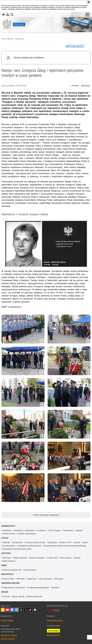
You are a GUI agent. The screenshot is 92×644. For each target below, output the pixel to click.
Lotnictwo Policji (9, 534)
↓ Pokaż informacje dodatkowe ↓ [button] (46, 515)
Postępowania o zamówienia (14, 588)
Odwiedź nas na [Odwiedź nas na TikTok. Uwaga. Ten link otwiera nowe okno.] (30, 610)
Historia (77, 542)
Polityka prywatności (8, 639)
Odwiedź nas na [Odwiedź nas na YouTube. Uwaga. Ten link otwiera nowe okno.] (7, 610)
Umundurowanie (9, 546)
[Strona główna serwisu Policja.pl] (3, 14)
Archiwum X (42, 530)
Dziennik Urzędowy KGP (12, 570)
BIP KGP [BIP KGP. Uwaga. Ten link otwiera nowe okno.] (57, 610)
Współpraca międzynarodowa (30, 546)
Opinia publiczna (9, 561)
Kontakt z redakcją (7, 620)
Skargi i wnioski (18, 596)
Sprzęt (85, 542)
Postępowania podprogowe (38, 588)
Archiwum (55, 588)
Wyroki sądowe (30, 570)
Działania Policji (8, 526)
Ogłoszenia (32, 579)
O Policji (5, 538)
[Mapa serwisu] (8, 14)
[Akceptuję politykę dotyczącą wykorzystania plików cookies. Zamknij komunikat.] (89, 2)
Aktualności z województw (24, 530)
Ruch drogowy (55, 530)
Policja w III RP (65, 542)
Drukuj (86, 86)
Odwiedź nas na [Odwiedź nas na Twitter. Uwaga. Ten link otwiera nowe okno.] (26, 610)
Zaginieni (79, 530)
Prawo (4, 565)
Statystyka (6, 553)
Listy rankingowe (45, 579)
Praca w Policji (7, 574)
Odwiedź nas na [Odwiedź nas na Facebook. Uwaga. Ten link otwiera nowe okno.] (12, 610)
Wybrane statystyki (37, 558)
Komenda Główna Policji (35, 542)
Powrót (74, 86)
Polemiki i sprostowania (27, 534)
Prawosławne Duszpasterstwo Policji (17, 549)
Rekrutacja (59, 579)
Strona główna (7, 39)
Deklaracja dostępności (55, 620)
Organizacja (52, 542)
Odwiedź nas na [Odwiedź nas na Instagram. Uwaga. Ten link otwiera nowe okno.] (17, 610)
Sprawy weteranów (34, 596)
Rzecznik (6, 596)
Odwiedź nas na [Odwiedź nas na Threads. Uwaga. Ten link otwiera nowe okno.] (21, 610)
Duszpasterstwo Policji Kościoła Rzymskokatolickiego (65, 546)
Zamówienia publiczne (10, 583)
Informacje (6, 558)
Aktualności (20, 39)
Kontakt (5, 592)
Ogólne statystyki (20, 558)
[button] (87, 15)
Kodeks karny (52, 558)
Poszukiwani (68, 530)
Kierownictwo (18, 542)
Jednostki (6, 542)
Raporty (77, 558)
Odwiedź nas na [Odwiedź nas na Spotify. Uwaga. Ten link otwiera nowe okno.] (35, 610)
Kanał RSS (3, 610)
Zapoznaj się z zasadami (9, 635)
